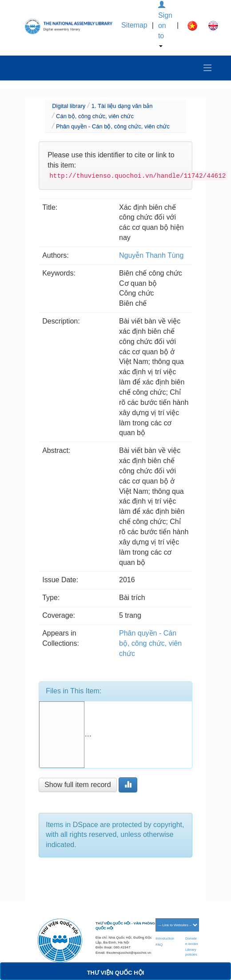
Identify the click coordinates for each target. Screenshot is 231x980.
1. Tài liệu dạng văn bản (122, 106)
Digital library (69, 106)
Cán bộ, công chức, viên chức (95, 116)
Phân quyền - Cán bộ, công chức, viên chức (113, 126)
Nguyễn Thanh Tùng (151, 255)
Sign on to (165, 24)
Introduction (165, 938)
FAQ (159, 945)
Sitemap (134, 25)
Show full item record (78, 785)
